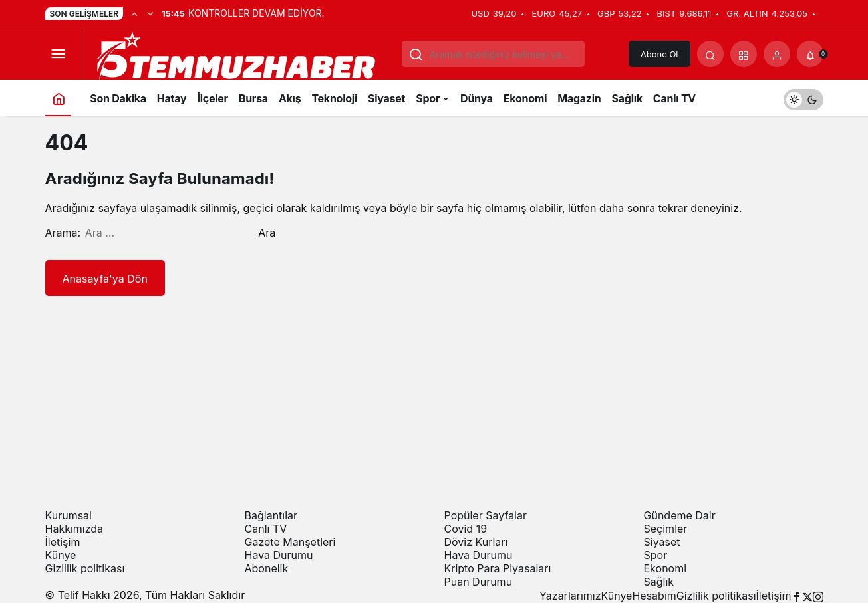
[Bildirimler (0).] (810, 54)
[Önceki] (134, 13)
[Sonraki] (150, 13)
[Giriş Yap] (777, 54)
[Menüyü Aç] (59, 54)
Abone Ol (659, 54)
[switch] (803, 98)
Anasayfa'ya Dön (105, 279)
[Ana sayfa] (59, 98)
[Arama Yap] (710, 54)
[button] (744, 54)
